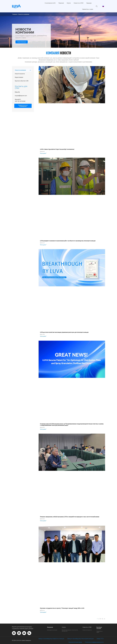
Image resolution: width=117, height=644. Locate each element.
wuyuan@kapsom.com (21, 96)
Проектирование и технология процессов (70, 631)
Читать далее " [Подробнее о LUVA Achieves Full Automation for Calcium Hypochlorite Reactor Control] (43, 336)
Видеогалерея (19, 77)
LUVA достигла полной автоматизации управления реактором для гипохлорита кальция (64, 332)
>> (104, 619)
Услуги (69, 3)
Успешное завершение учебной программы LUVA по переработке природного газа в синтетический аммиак (70, 517)
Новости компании (20, 70)
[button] (97, 6)
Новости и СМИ (79, 3)
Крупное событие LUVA (22, 81)
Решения (61, 3)
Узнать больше (22, 42)
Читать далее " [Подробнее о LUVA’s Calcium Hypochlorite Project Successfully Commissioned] (43, 153)
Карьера (89, 3)
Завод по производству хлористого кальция (51, 639)
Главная (15, 14)
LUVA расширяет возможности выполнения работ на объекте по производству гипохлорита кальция (68, 241)
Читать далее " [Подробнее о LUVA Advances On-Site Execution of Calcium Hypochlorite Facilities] (43, 245)
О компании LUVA (50, 3)
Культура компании (52, 630)
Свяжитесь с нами (88, 9)
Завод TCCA (100, 639)
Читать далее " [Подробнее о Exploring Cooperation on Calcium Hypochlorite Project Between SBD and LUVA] (43, 612)
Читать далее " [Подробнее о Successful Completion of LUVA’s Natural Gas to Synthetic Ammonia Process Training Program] (43, 521)
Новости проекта (20, 74)
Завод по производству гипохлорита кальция (80, 639)
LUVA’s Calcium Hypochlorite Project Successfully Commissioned (57, 149)
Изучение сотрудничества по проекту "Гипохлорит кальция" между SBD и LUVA (62, 608)
